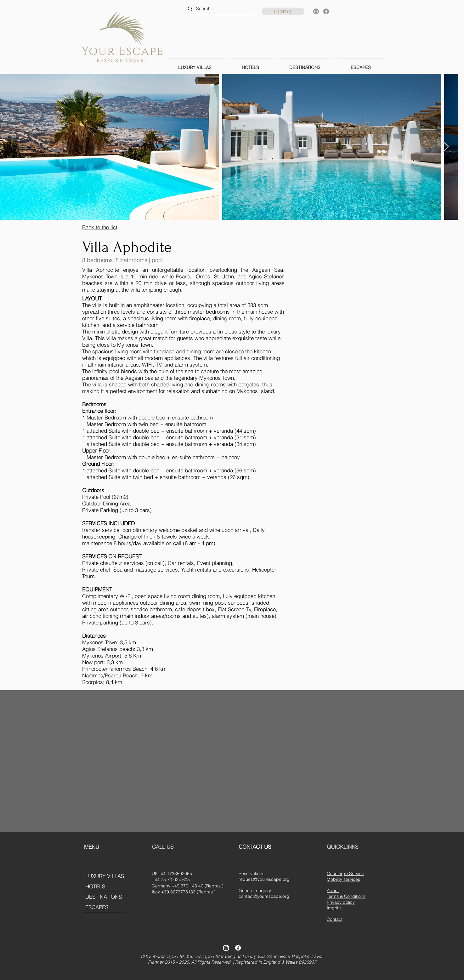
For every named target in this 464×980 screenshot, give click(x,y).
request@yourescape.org (264, 879)
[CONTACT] (283, 11)
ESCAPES (97, 907)
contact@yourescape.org (264, 896)
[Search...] (219, 9)
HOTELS (95, 886)
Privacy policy (341, 902)
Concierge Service (345, 874)
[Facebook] (326, 11)
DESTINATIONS (104, 897)
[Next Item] (446, 147)
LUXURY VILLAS (105, 876)
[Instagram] (316, 11)
